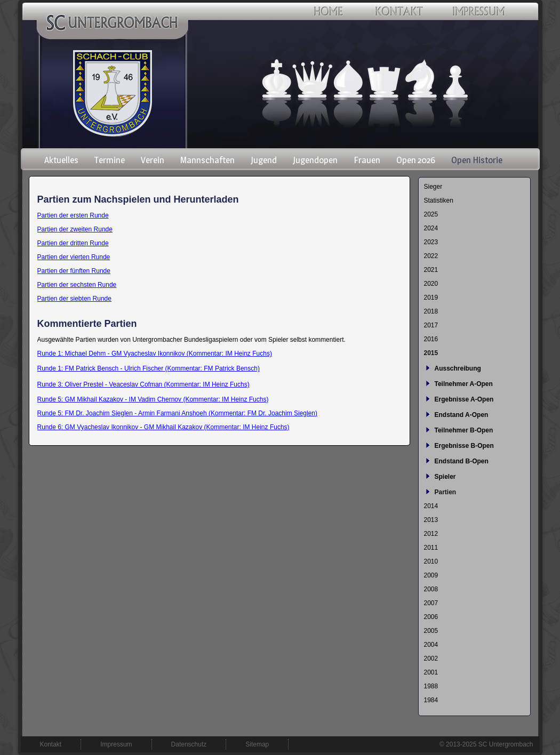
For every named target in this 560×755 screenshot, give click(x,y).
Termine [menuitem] (110, 160)
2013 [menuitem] (431, 520)
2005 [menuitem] (431, 631)
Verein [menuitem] (153, 160)
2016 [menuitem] (431, 339)
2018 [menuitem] (431, 311)
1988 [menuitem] (431, 686)
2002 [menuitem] (431, 658)
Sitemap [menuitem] (257, 744)
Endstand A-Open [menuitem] (462, 415)
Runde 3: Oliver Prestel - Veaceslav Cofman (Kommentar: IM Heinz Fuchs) (143, 384)
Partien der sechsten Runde (77, 285)
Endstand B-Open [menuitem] (462, 461)
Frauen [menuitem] (367, 160)
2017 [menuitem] (431, 325)
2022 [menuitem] (431, 256)
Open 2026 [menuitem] (416, 160)
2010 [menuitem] (431, 561)
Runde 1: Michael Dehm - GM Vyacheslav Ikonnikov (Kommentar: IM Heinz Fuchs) (155, 354)
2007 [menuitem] (431, 603)
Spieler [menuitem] (445, 477)
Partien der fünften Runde (74, 271)
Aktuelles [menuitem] (61, 160)
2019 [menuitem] (431, 298)
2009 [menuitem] (431, 575)
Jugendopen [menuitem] (315, 160)
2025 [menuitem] (431, 214)
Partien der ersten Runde (73, 215)
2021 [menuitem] (431, 270)
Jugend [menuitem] (264, 160)
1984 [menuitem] (431, 700)
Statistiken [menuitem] (439, 200)
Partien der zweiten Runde (75, 229)
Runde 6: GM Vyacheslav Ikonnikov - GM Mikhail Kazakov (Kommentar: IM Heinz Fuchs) (163, 427)
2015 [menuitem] (431, 353)
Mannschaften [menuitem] (207, 160)
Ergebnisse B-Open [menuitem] (464, 446)
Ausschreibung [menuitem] (458, 368)
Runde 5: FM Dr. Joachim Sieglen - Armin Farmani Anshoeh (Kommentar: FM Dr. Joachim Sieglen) (178, 413)
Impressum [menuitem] (116, 744)
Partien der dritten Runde (73, 243)
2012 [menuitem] (431, 534)
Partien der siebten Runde (74, 299)
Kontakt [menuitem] (51, 744)
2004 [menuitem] (431, 645)
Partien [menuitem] (446, 492)
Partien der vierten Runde (74, 257)
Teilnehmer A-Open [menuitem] (464, 384)
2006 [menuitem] (431, 617)
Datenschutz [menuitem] (189, 744)
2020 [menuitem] (431, 284)
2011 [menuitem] (431, 548)
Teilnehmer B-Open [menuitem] (464, 430)
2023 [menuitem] (431, 242)
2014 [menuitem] (431, 506)
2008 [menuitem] (431, 589)
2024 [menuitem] (431, 228)
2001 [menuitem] (431, 672)
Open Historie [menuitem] (477, 160)
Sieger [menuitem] (433, 187)
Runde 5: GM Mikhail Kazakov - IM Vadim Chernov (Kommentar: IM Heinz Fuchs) (153, 399)
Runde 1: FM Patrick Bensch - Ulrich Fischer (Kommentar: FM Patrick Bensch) (149, 368)
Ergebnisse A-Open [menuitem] (464, 399)
